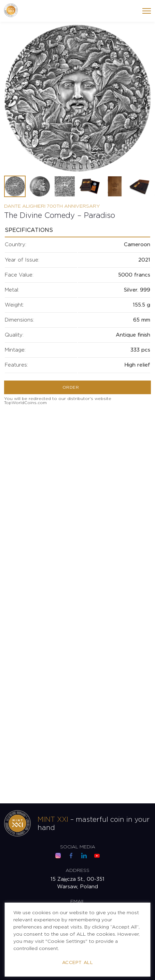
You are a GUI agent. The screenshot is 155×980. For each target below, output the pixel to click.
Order (71, 388)
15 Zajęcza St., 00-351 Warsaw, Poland (78, 883)
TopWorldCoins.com (25, 403)
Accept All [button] (77, 963)
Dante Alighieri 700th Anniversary (52, 206)
